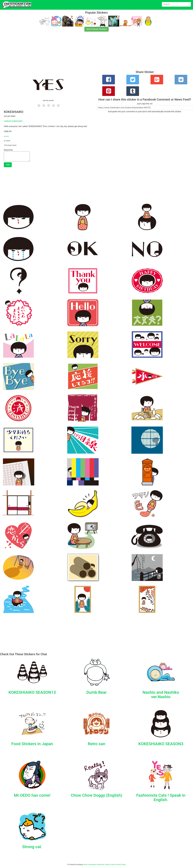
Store (113, 864)
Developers (92, 864)
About (86, 864)
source (6, 136)
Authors (108, 864)
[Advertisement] (77, 52)
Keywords (101, 864)
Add (8, 165)
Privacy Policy (121, 864)
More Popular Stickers (97, 29)
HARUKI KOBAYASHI (13, 121)
